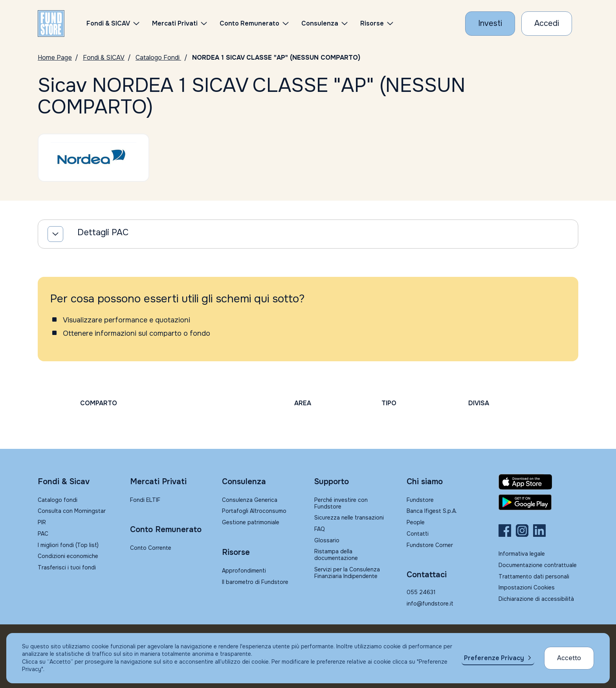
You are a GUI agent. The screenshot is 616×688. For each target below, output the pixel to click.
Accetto (569, 658)
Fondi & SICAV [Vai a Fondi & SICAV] (104, 58)
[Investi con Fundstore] (490, 24)
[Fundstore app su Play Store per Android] (538, 502)
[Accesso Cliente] (547, 24)
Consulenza (320, 23)
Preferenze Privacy (494, 658)
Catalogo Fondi (158, 58)
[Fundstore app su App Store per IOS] (538, 482)
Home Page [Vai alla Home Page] (55, 58)
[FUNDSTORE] (51, 24)
